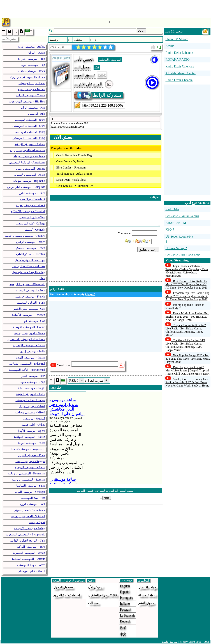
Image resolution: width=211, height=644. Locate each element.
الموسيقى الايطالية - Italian (29, 345)
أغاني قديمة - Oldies (33, 425)
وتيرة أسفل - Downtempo (30, 260)
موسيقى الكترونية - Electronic (27, 284)
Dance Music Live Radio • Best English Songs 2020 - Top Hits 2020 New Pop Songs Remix (187, 317)
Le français (127, 615)
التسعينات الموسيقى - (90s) (29, 138)
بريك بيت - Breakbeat (33, 199)
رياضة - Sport (37, 522)
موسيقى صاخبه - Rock (31, 71)
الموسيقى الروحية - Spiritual (28, 516)
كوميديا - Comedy (35, 230)
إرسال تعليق (148, 249)
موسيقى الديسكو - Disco (30, 248)
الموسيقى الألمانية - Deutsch (28, 315)
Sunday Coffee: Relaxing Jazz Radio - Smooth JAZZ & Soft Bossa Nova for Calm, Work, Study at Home (187, 382)
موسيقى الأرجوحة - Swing (29, 528)
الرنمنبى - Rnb (37, 114)
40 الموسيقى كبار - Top (31, 59)
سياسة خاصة (170, 642)
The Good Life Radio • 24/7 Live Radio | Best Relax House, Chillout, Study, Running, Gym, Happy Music (185, 345)
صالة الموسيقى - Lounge (30, 400)
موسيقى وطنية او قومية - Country (25, 236)
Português (126, 598)
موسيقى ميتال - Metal (32, 406)
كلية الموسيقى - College (31, 223)
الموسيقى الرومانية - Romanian (26, 473)
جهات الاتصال (147, 587)
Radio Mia (172, 209)
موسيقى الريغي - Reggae (30, 461)
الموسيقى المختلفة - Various (28, 559)
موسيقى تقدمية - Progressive (28, 449)
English (125, 586)
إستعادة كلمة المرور (67, 595)
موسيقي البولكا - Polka (32, 443)
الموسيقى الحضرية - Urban (29, 553)
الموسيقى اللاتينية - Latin (30, 394)
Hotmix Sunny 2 (176, 248)
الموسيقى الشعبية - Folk (31, 290)
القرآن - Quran (36, 53)
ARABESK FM (176, 223)
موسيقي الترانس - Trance (30, 95)
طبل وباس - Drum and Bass (29, 266)
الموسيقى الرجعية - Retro (30, 467)
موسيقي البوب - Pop (33, 65)
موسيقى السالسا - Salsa (31, 486)
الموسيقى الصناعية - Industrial (27, 364)
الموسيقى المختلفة (110, 60)
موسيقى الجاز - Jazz (33, 376)
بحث (141, 31)
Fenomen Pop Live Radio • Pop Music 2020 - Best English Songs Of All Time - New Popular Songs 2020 (187, 296)
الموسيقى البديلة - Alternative (27, 150)
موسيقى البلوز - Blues (32, 193)
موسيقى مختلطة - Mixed (30, 412)
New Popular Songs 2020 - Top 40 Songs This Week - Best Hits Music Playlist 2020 (188, 359)
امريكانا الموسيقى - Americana (27, 162)
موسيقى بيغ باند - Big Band (29, 181)
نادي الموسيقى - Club (32, 217)
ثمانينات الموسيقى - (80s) (30, 132)
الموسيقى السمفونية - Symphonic (25, 534)
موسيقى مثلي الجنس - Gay (29, 309)
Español (125, 592)
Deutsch (125, 621)
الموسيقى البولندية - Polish (29, 437)
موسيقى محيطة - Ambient (29, 156)
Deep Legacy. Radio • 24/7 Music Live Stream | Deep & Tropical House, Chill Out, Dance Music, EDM (187, 370)
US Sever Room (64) (179, 236)
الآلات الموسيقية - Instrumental (27, 370)
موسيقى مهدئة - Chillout (30, 205)
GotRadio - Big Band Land (183, 255)
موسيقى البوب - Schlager (30, 492)
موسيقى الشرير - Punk (31, 455)
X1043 (170, 230)
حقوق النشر (146, 603)
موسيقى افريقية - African (30, 144)
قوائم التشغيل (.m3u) (102, 595)
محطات (93, 603)
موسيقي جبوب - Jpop (32, 382)
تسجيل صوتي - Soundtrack (29, 510)
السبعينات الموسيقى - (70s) (29, 126)
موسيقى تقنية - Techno (31, 89)
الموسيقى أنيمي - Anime (31, 169)
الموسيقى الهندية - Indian (30, 358)
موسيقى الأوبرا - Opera (31, 431)
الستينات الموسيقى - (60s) (29, 120)
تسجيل (90, 294)
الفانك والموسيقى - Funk (30, 303)
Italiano (125, 604)
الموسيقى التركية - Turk (31, 547)
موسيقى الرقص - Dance (31, 242)
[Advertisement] (106, 8)
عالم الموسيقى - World (31, 571)
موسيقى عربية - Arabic (31, 47)
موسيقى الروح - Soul (33, 504)
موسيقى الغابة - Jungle (31, 388)
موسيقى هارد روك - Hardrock (28, 77)
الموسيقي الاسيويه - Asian (30, 175)
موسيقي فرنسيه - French (30, 297)
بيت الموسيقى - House (32, 83)
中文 (123, 634)
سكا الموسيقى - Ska (33, 498)
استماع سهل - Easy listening (28, 272)
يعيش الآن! (95, 587)
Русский (126, 610)
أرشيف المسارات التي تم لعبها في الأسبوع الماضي (105, 491)
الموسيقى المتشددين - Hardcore (26, 339)
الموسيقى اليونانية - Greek (30, 333)
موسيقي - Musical (34, 419)
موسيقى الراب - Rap (33, 108)
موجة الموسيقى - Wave (31, 565)
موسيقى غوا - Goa (34, 321)
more (106, 498)
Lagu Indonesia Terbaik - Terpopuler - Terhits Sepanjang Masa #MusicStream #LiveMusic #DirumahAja (187, 271)
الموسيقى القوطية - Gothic (29, 327)
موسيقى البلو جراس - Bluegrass (26, 187)
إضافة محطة (147, 595)
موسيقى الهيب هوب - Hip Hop (27, 101)
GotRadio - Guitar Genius (182, 216)
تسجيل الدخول (63, 587)
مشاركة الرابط (98, 95)
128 (97, 67)
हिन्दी (123, 628)
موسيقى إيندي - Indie (32, 351)
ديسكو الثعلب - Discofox (31, 254)
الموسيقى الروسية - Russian (28, 480)
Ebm (42, 278)
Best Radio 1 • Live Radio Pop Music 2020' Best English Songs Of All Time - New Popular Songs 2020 (187, 284)
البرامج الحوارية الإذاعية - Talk (27, 541)
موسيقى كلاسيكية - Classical (28, 211)
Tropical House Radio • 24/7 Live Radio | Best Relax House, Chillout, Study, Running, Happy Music (186, 330)
